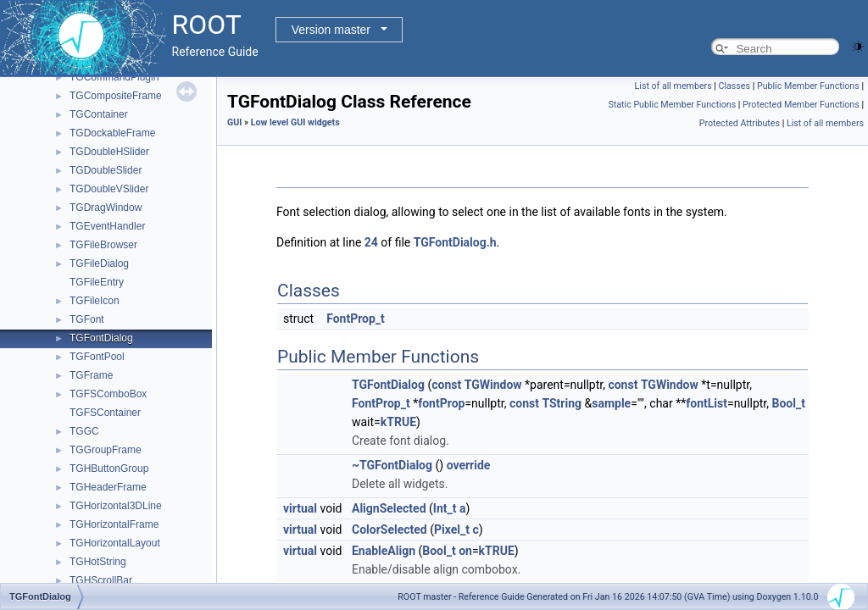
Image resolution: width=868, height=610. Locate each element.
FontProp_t (356, 319)
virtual (300, 508)
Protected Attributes (740, 123)
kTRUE (398, 422)
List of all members (673, 86)
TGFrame (91, 375)
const (446, 385)
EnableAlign (384, 551)
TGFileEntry (97, 282)
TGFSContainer (105, 413)
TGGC (84, 431)
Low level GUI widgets (295, 122)
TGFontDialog (101, 338)
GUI (234, 122)
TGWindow (493, 385)
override (469, 465)
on (465, 551)
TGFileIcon (95, 301)
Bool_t (788, 403)
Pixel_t (452, 530)
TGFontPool (97, 357)
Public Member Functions (808, 86)
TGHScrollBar (101, 580)
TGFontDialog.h (455, 242)
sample (611, 403)
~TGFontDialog (392, 465)
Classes (734, 86)
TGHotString (98, 562)
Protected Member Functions (801, 105)
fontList (707, 403)
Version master (331, 30)
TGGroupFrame (106, 450)
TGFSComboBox (108, 394)
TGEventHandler (107, 226)
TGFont (87, 319)
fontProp (441, 403)
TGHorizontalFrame (114, 524)
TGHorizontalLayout (115, 543)
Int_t (445, 508)
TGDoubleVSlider (109, 189)
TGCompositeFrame (116, 96)
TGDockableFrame (112, 133)
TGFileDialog (99, 263)
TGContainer (99, 114)
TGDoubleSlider (106, 170)
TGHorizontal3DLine (116, 506)
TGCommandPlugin (114, 77)
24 (371, 242)
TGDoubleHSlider (109, 152)
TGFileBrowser (103, 245)
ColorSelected (389, 530)
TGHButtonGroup (109, 469)
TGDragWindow (106, 208)
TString (562, 403)
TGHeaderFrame (108, 487)
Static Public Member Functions (672, 105)
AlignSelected (389, 508)
